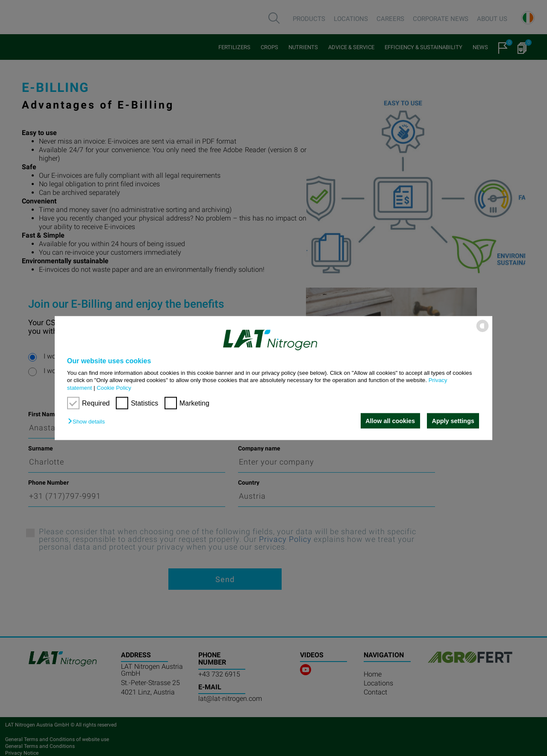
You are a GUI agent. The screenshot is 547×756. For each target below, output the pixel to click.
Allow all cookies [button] (390, 421)
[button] (88, 422)
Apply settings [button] (453, 421)
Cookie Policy (114, 387)
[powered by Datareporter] (482, 331)
